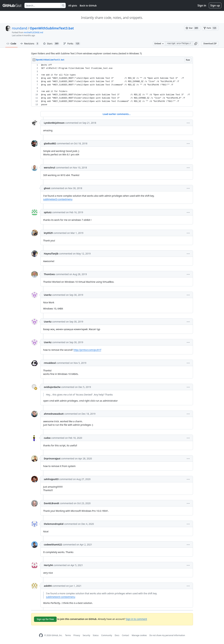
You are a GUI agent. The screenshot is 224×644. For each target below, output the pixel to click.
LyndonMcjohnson (54, 123)
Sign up (215, 5)
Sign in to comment (136, 619)
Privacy (77, 635)
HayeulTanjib (51, 254)
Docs (117, 635)
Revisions (30, 44)
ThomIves (49, 274)
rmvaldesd (50, 363)
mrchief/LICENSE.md (34, 32)
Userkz (48, 295)
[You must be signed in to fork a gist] (210, 28)
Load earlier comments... (117, 114)
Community (107, 635)
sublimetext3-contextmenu (58, 199)
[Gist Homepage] (12, 5)
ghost (47, 188)
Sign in (202, 5)
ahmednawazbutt (54, 414)
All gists (73, 6)
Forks (72, 44)
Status (96, 635)
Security (86, 635)
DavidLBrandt (52, 503)
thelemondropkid (54, 524)
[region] (112, 85)
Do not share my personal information (167, 635)
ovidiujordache (52, 387)
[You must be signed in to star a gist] (192, 28)
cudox (47, 438)
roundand (20, 28)
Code (11, 44)
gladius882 (50, 143)
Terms (68, 635)
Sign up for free (45, 619)
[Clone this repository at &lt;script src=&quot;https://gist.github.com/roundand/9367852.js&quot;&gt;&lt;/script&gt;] (179, 44)
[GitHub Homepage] (41, 635)
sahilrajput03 (51, 479)
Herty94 (48, 565)
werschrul (50, 168)
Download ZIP (210, 44)
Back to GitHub (88, 6)
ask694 (48, 586)
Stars (51, 44)
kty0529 (48, 233)
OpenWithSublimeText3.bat (52, 28)
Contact (125, 635)
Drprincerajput (52, 458)
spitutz (48, 212)
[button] (196, 44)
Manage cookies (139, 635)
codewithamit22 (53, 545)
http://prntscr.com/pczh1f (87, 350)
